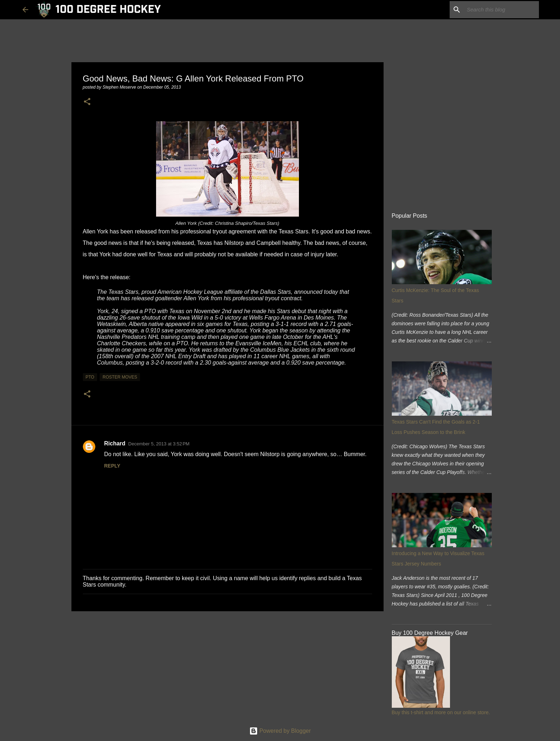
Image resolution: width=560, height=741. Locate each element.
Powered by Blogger (280, 731)
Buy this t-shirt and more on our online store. (441, 712)
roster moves (120, 377)
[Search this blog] (501, 10)
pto (90, 377)
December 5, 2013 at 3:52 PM (159, 444)
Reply (112, 466)
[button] (87, 102)
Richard (115, 443)
